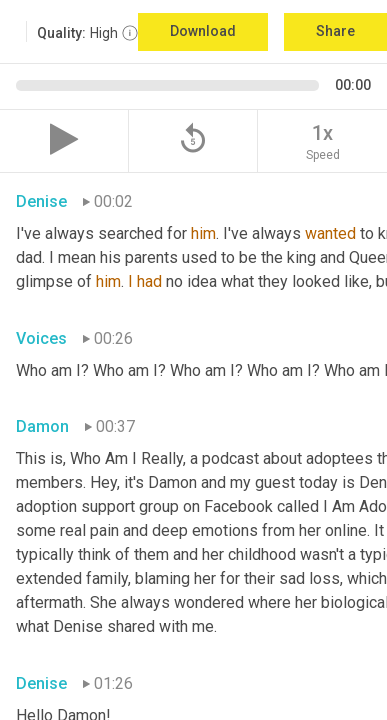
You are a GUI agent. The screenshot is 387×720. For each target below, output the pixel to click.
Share (335, 31)
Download (203, 31)
